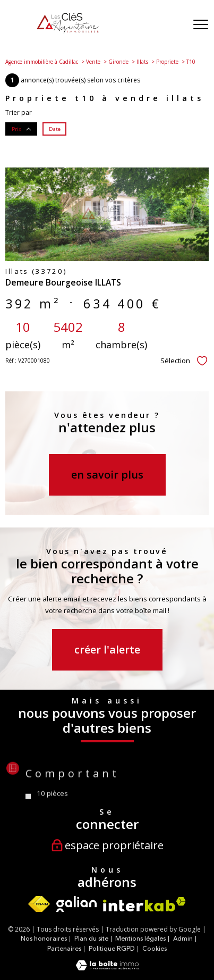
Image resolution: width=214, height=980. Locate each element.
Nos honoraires (44, 939)
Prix (22, 128)
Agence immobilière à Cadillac (42, 62)
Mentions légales (140, 939)
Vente (93, 62)
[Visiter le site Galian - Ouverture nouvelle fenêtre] (76, 904)
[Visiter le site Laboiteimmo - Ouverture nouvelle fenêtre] (107, 968)
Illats (142, 62)
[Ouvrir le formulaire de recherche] (173, 25)
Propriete (167, 62)
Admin (183, 939)
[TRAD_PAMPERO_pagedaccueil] (68, 32)
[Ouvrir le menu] (201, 25)
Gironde (118, 62)
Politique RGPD (112, 949)
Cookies (155, 949)
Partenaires (64, 949)
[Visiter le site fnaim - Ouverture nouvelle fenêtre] (39, 904)
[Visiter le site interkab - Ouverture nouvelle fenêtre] (144, 904)
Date (55, 128)
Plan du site (91, 939)
